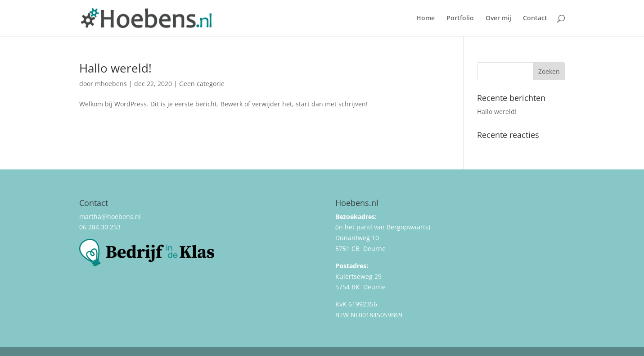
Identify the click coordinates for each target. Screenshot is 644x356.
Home (426, 18)
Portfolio (460, 18)
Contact (535, 18)
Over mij (498, 18)
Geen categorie (202, 84)
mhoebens (111, 84)
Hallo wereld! (115, 68)
